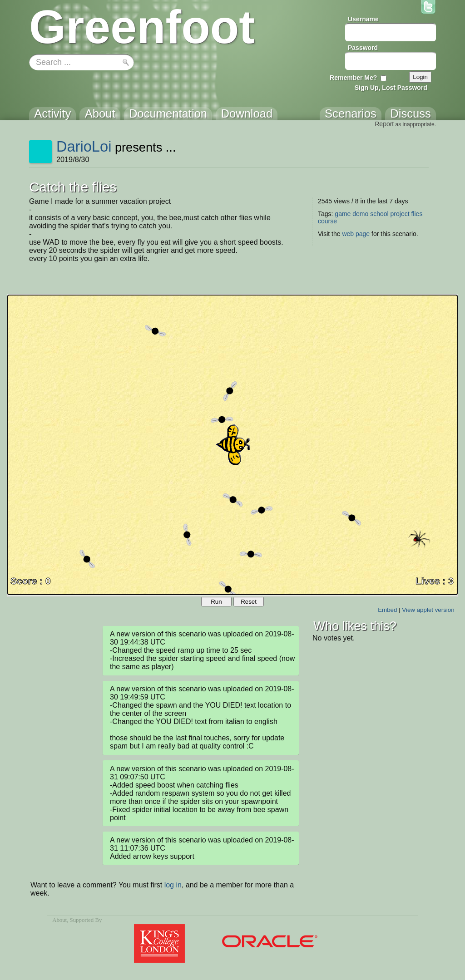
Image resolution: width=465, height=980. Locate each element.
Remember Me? (353, 78)
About (59, 920)
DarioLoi (84, 146)
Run (216, 602)
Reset (249, 602)
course (327, 221)
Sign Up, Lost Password (391, 88)
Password (363, 48)
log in (173, 885)
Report (384, 124)
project (400, 214)
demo (360, 214)
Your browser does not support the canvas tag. (232, 445)
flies (417, 214)
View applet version (428, 610)
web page (356, 234)
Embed (387, 610)
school (379, 214)
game (343, 214)
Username (363, 19)
